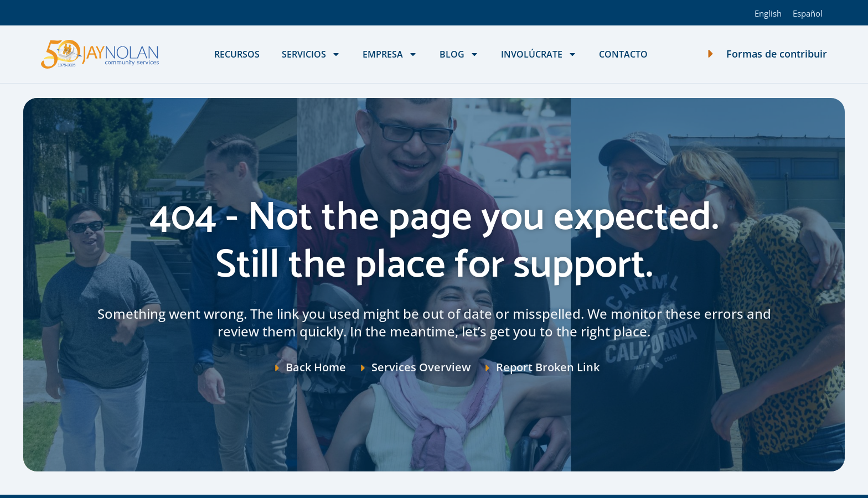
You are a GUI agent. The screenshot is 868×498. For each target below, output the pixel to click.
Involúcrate (539, 54)
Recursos (237, 54)
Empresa (390, 54)
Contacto (623, 54)
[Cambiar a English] (768, 13)
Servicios (311, 54)
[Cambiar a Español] (808, 13)
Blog (459, 54)
